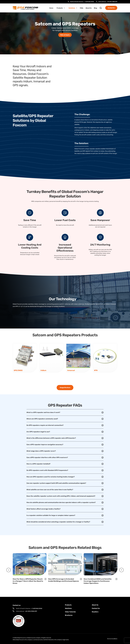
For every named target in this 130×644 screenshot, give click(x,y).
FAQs (82, 8)
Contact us (96, 608)
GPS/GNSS (18, 370)
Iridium (43, 370)
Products (60, 8)
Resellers (95, 612)
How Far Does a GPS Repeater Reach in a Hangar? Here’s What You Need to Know (28, 581)
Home (51, 8)
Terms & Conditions (112, 639)
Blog (95, 8)
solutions (68, 608)
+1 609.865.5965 (89, 2)
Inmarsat (71, 370)
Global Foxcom (21, 638)
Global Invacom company (34, 638)
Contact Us (111, 8)
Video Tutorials (70, 612)
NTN (96, 370)
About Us (89, 8)
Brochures (69, 615)
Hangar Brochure (65, 388)
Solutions (72, 8)
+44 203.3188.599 (112, 2)
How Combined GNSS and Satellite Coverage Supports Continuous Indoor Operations (98, 581)
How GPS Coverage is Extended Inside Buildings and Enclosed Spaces (64, 580)
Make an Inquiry (65, 35)
